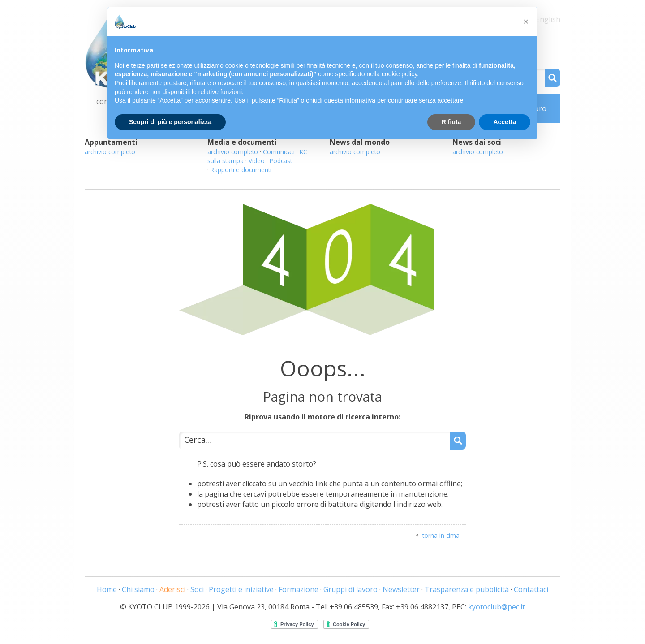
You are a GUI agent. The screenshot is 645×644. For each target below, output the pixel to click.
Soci (197, 589)
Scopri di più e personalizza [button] (170, 122)
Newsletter (401, 589)
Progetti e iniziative (241, 589)
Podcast (281, 161)
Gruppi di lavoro (350, 589)
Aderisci (172, 589)
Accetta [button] (505, 122)
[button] (526, 22)
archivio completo (110, 152)
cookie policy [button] (399, 74)
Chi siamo (138, 589)
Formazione (299, 589)
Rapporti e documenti (241, 170)
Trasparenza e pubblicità (467, 589)
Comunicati (279, 152)
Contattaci (531, 589)
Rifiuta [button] (451, 122)
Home (107, 589)
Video (257, 161)
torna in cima (441, 535)
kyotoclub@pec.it (497, 607)
